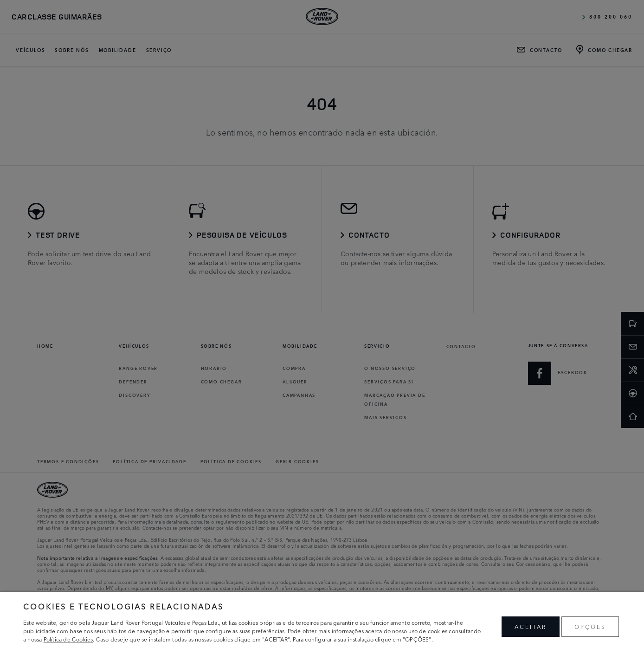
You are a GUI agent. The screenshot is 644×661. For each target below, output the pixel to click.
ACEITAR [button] (531, 626)
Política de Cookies (68, 639)
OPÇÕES (590, 626)
